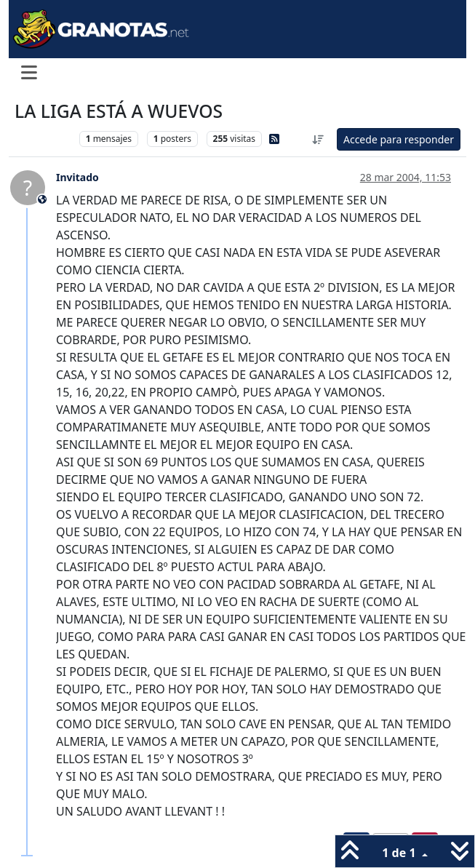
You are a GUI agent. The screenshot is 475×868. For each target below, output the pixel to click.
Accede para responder (399, 139)
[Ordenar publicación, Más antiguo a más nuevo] (318, 139)
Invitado (77, 177)
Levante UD (43, 139)
